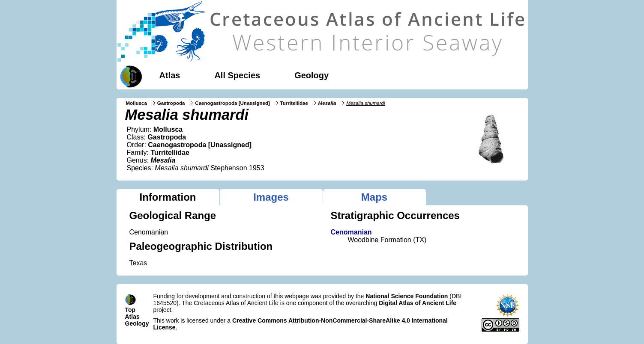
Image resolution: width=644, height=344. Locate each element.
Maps (374, 197)
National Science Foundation (407, 296)
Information (168, 197)
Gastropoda (171, 103)
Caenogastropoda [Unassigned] (232, 103)
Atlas (170, 75)
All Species (237, 75)
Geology (312, 75)
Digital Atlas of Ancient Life (418, 303)
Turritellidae (294, 103)
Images (271, 197)
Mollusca (136, 103)
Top (130, 310)
